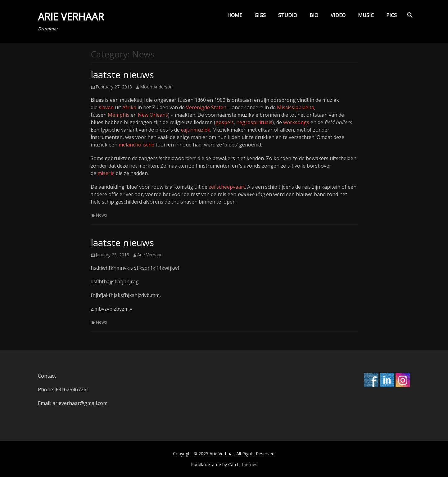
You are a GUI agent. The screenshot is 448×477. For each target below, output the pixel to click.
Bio (314, 15)
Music (366, 15)
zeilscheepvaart (227, 187)
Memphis (119, 115)
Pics (391, 15)
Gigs (260, 15)
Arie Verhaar (71, 17)
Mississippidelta (296, 107)
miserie (106, 173)
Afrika (129, 107)
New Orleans (153, 115)
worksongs (296, 122)
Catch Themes (243, 464)
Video (338, 15)
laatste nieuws (122, 75)
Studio (288, 15)
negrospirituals (254, 122)
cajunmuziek (196, 130)
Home (235, 15)
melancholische (136, 145)
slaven (106, 107)
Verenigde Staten (206, 107)
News (101, 215)
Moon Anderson (156, 87)
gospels (225, 122)
